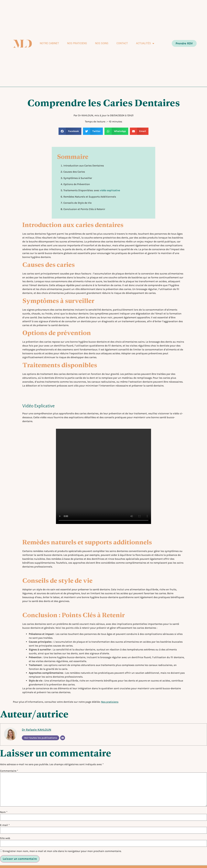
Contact (122, 43)
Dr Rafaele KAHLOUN (36, 730)
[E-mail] (63, 738)
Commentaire (9, 771)
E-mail (5, 825)
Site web (5, 838)
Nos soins (102, 43)
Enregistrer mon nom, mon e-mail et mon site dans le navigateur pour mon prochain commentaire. (62, 851)
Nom (4, 812)
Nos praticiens (77, 43)
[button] (70, 131)
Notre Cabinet (49, 43)
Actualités (145, 43)
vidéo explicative (110, 190)
